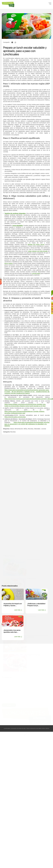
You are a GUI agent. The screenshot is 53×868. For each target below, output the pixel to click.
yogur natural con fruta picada (38, 276)
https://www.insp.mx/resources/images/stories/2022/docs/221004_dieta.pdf (29, 424)
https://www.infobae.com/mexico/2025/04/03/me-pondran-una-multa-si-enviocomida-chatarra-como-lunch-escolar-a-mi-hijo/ (25, 430)
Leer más (18, 610)
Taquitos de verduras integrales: (15, 238)
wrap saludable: (18, 251)
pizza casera (9, 288)
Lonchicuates (36, 298)
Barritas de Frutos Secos (36, 269)
